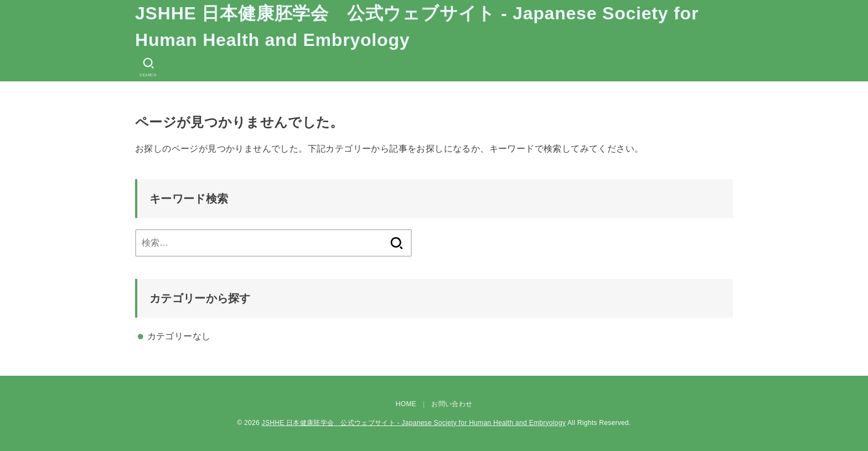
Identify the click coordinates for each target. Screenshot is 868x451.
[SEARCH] (148, 67)
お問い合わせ (452, 404)
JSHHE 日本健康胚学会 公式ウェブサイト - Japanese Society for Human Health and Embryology (417, 27)
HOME (406, 404)
